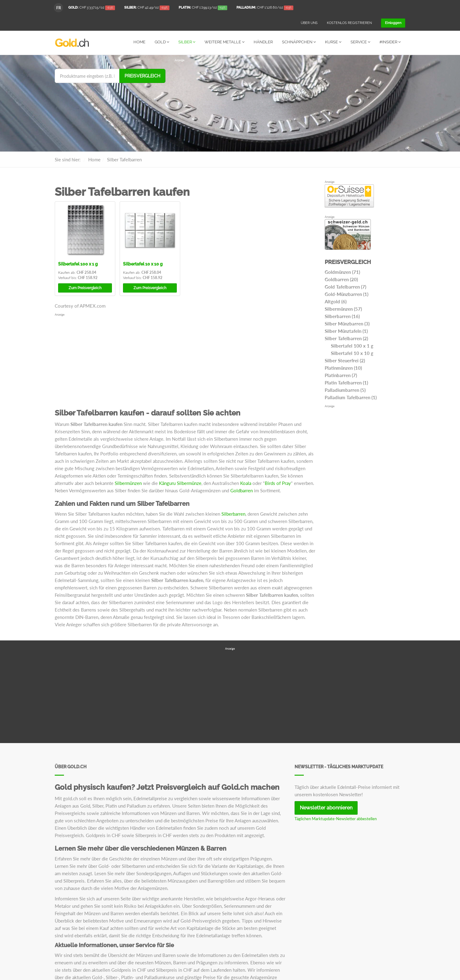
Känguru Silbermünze (180, 483)
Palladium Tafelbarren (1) (351, 397)
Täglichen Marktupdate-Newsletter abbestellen (336, 818)
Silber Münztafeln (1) (346, 331)
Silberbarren (233, 514)
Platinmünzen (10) (343, 368)
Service (360, 42)
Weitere (224, 42)
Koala (246, 483)
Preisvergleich (142, 76)
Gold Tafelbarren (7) (345, 286)
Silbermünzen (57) (343, 309)
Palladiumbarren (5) (345, 390)
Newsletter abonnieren (326, 807)
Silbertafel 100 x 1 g (78, 264)
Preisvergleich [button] (85, 288)
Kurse (333, 42)
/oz (92, 8)
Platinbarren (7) (341, 375)
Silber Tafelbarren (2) (346, 338)
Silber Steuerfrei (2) (345, 360)
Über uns (309, 23)
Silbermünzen (128, 483)
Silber (187, 42)
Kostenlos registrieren (349, 23)
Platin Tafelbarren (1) (346, 382)
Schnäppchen (299, 42)
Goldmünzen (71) (342, 272)
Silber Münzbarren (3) (347, 323)
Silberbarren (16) (342, 316)
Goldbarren (242, 490)
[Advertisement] (290, 105)
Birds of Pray (278, 483)
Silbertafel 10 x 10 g (143, 264)
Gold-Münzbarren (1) (347, 294)
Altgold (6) (336, 301)
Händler (263, 42)
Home (139, 42)
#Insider (390, 42)
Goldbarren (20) (341, 279)
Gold (162, 42)
